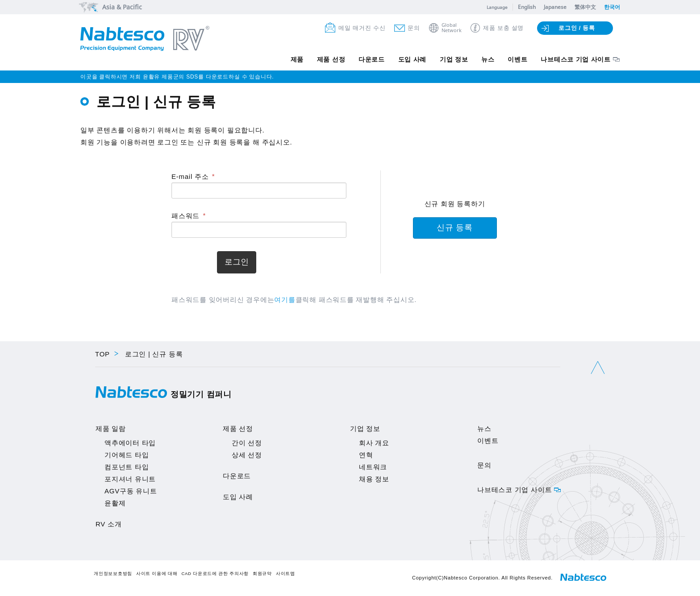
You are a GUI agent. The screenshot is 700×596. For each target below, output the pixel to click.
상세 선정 (247, 455)
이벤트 (517, 59)
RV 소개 (108, 524)
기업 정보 (454, 59)
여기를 (285, 300)
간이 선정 (247, 443)
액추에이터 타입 (130, 443)
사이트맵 (285, 573)
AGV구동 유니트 (131, 491)
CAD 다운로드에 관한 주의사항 (215, 573)
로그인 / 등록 (577, 28)
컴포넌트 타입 (127, 467)
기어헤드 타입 (127, 455)
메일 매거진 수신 (362, 28)
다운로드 (371, 59)
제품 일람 (111, 428)
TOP (102, 354)
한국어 (612, 7)
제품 (296, 59)
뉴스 (487, 59)
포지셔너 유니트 (130, 479)
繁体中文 (585, 7)
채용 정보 (374, 479)
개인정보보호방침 (113, 573)
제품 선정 (330, 59)
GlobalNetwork (452, 28)
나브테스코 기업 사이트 (576, 59)
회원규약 (262, 573)
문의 (414, 28)
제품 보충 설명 (503, 28)
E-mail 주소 (190, 176)
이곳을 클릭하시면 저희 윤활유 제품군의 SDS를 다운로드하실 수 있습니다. (177, 77)
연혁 (366, 455)
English (527, 7)
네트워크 (373, 467)
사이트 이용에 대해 (157, 573)
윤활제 (115, 503)
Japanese (555, 7)
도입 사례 (412, 59)
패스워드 (185, 216)
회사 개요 (374, 443)
